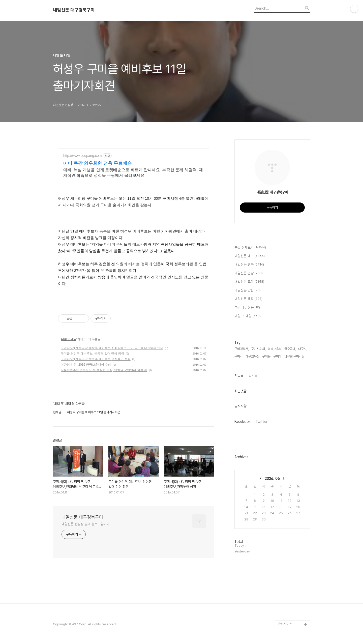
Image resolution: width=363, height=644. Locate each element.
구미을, (267, 356)
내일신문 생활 (248, 299)
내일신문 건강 (249, 273)
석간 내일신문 (247, 308)
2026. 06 (272, 479)
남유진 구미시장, (295, 356)
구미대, (278, 356)
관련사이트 (285, 624)
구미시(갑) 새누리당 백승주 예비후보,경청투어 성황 (96, 359)
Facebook (243, 422)
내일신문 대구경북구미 (74, 10)
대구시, (303, 349)
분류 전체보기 (250, 248)
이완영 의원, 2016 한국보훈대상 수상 (86, 365)
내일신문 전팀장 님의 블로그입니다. (86, 524)
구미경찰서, (242, 349)
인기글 (253, 375)
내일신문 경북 (249, 265)
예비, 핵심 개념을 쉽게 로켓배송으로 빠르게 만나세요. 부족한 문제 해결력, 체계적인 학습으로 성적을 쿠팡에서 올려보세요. (133, 173)
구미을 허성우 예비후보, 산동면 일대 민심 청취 (92, 354)
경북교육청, (275, 349)
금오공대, (290, 349)
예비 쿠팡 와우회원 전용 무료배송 (98, 163)
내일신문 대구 (250, 256)
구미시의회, (258, 349)
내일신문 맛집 (248, 290)
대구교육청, (253, 356)
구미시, (239, 356)
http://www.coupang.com (83, 156)
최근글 (239, 375)
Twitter (262, 422)
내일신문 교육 (249, 282)
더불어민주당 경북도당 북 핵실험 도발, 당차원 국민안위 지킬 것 (104, 370)
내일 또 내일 (69, 339)
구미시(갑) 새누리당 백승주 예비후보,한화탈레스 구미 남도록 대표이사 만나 (112, 348)
